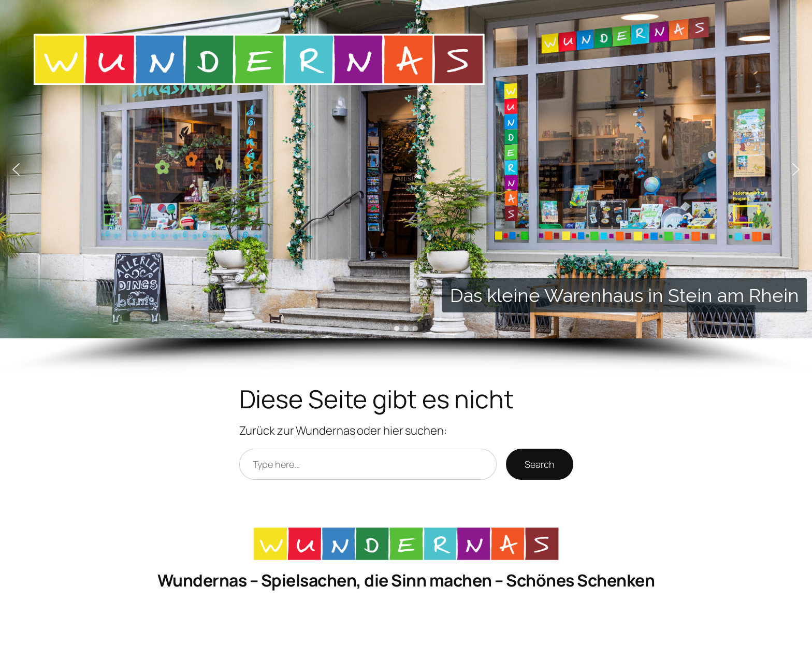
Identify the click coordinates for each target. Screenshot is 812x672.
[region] (406, 187)
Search (539, 464)
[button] (16, 169)
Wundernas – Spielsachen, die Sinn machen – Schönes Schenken (406, 580)
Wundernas (325, 431)
